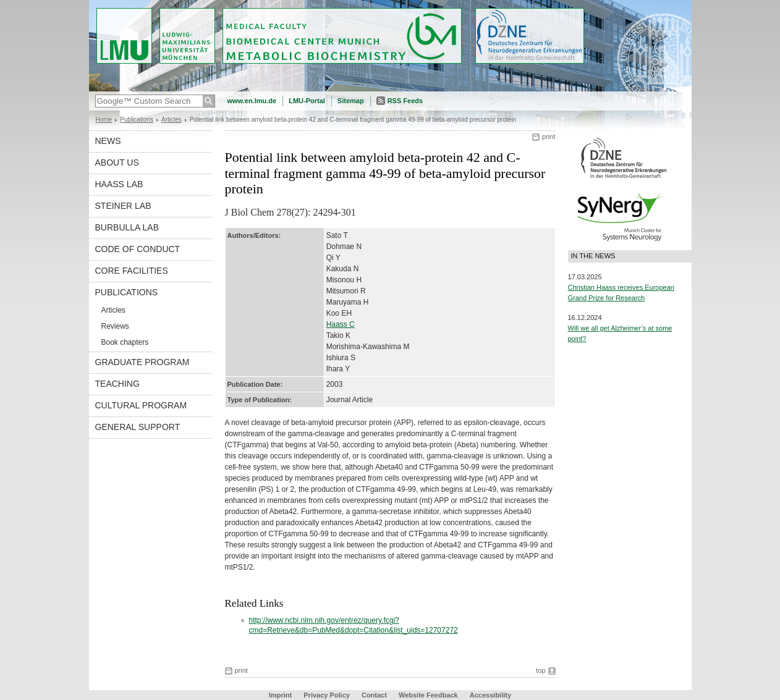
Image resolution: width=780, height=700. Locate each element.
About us (117, 162)
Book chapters (125, 342)
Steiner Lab (123, 206)
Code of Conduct (138, 249)
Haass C (341, 324)
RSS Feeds (405, 101)
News (108, 141)
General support (138, 427)
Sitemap (351, 101)
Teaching (117, 384)
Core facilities (132, 271)
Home (104, 120)
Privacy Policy (327, 695)
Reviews (115, 326)
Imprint (280, 695)
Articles (172, 120)
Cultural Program (141, 405)
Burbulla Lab (127, 227)
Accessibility (490, 695)
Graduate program (142, 362)
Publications (137, 120)
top (540, 670)
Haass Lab (119, 184)
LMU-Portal (307, 101)
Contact (374, 695)
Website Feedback (428, 695)
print (549, 137)
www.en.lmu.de (252, 101)
